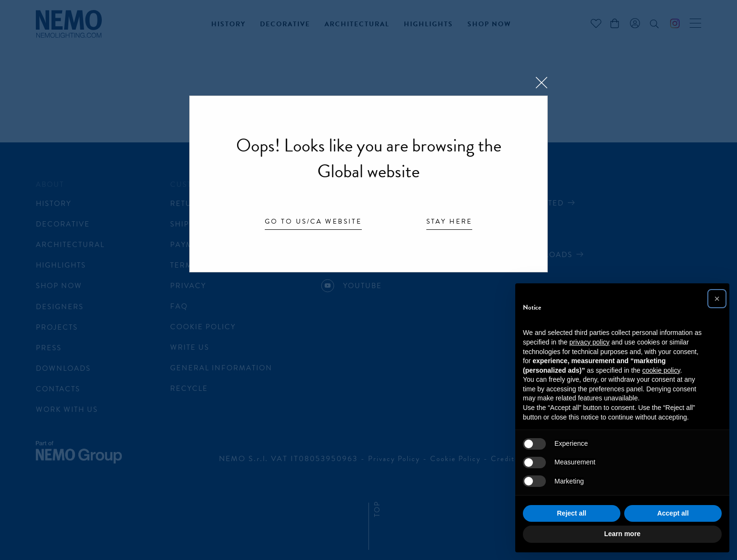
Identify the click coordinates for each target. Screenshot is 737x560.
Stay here (449, 222)
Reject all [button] (571, 513)
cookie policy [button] (661, 370)
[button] (717, 299)
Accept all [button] (673, 513)
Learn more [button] (622, 534)
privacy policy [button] (589, 342)
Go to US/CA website (313, 222)
